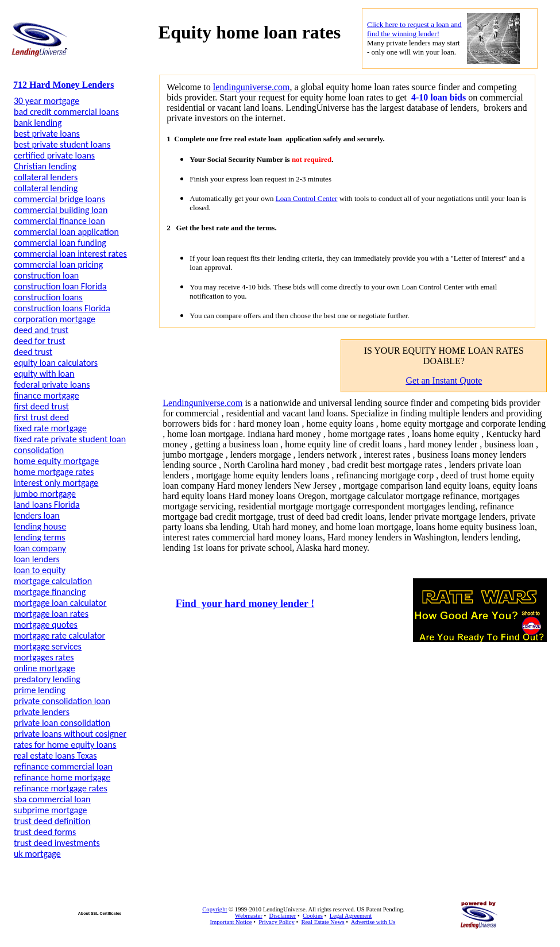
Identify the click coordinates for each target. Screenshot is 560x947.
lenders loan (37, 515)
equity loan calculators (56, 363)
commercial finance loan (59, 221)
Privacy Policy (276, 922)
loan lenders (37, 559)
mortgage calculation (53, 581)
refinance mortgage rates (61, 788)
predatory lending (47, 679)
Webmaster (249, 916)
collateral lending (46, 188)
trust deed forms (45, 832)
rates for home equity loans (65, 745)
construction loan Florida (60, 286)
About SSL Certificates (100, 913)
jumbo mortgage (45, 494)
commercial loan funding (60, 243)
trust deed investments (57, 843)
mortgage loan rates (51, 614)
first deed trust (41, 406)
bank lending (38, 123)
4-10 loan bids (437, 97)
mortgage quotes (46, 625)
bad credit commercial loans (66, 112)
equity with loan (44, 374)
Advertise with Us (373, 922)
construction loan (46, 275)
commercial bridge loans (59, 199)
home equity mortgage (56, 461)
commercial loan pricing (58, 264)
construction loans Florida (62, 308)
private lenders (42, 712)
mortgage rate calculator (59, 635)
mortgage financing (50, 592)
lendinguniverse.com (252, 87)
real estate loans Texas (55, 755)
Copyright (215, 909)
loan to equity (40, 570)
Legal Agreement (351, 916)
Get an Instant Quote (444, 380)
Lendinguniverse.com (202, 403)
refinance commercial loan (63, 766)
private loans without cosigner (70, 734)
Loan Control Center (307, 198)
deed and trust (41, 330)
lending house (40, 526)
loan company (40, 548)
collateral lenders (46, 177)
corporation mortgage (55, 319)
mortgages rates (44, 657)
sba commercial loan (52, 799)
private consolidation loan (62, 701)
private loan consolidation (62, 723)
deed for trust (39, 341)
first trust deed (41, 417)
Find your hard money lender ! (245, 604)
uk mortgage (37, 854)
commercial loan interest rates (70, 254)
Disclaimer (282, 916)
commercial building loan (61, 210)
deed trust (33, 352)
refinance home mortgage (62, 777)
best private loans (47, 134)
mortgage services (48, 646)
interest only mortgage (56, 483)
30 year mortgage (47, 101)
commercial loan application (66, 232)
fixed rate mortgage (50, 428)
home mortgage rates (54, 472)
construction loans (48, 297)
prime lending (40, 690)
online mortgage (45, 668)
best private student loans (62, 144)
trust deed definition (52, 821)
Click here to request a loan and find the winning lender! (414, 29)
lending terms (39, 537)
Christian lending (45, 166)
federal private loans (52, 384)
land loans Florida (47, 505)
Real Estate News (323, 922)
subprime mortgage (51, 810)
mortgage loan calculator (60, 603)
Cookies (313, 916)
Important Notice (231, 922)
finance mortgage (47, 395)
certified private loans (54, 155)
